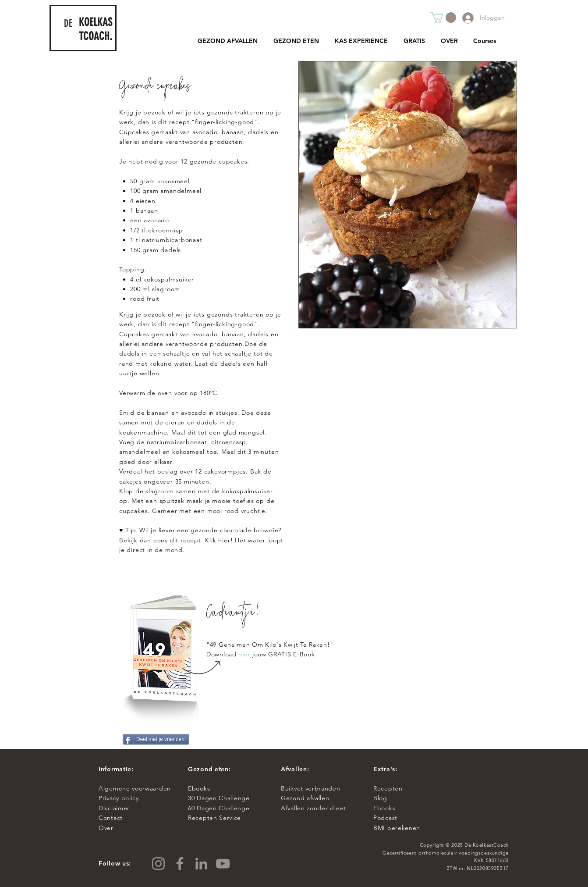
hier (224, 540)
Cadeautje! (233, 614)
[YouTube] (223, 864)
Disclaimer (114, 808)
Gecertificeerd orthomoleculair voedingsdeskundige (446, 853)
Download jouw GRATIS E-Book (260, 654)
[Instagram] (158, 864)
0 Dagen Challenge (221, 798)
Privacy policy (121, 798)
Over (106, 828)
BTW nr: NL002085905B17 (478, 868)
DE (68, 23)
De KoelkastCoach (487, 845)
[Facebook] (180, 864)
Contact (112, 818)
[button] (443, 18)
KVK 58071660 (491, 860)
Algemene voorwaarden (135, 788)
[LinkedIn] (201, 864)
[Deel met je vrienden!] (156, 739)
